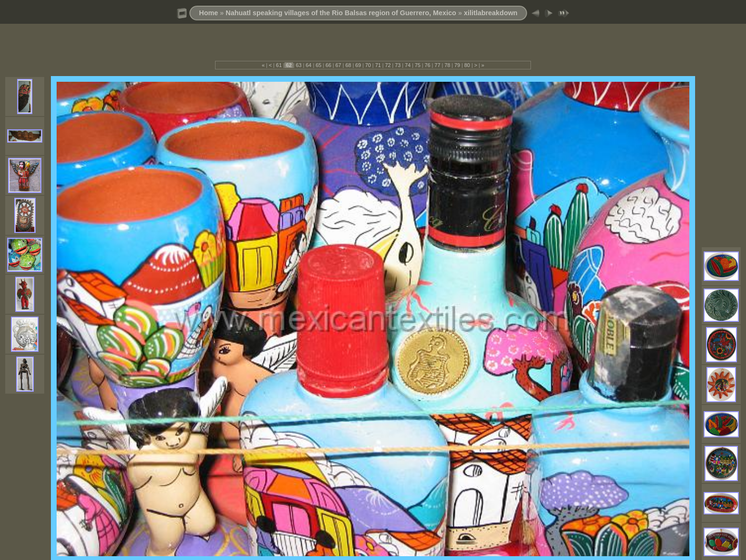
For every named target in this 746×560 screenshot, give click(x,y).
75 (418, 65)
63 (299, 65)
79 (457, 65)
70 (368, 65)
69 (358, 65)
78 (447, 65)
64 (309, 65)
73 (398, 65)
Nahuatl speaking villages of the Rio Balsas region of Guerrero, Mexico (341, 13)
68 (348, 65)
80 (467, 65)
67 (338, 65)
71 (378, 65)
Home (208, 13)
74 (408, 65)
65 (318, 65)
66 (328, 65)
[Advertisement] (373, 47)
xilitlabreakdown (491, 13)
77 (437, 65)
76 (428, 65)
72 (388, 65)
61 (279, 65)
